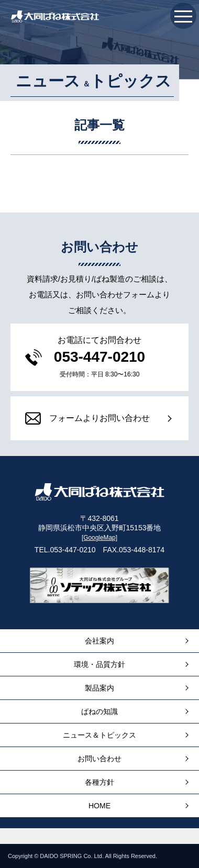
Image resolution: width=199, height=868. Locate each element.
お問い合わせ (99, 759)
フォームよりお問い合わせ (87, 418)
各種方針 (99, 782)
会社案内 (99, 641)
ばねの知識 (99, 711)
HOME (99, 806)
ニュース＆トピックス (99, 735)
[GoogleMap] (99, 538)
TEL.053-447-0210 (65, 550)
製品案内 (99, 688)
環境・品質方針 (99, 664)
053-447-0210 (99, 357)
